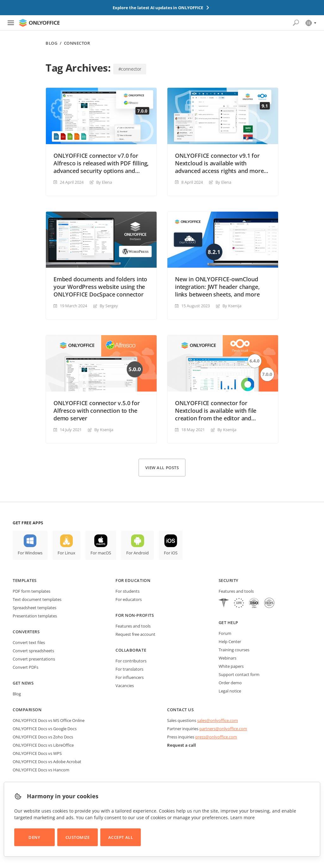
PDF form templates (31, 591)
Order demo (230, 683)
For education (133, 580)
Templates (25, 580)
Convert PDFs (25, 667)
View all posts (162, 468)
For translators (129, 669)
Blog (51, 43)
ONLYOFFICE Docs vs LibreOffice (43, 745)
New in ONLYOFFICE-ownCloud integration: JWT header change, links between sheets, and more (217, 287)
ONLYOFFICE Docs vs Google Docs (45, 729)
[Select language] (311, 23)
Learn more (243, 817)
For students (128, 591)
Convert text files (29, 642)
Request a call (181, 745)
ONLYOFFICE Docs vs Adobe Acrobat (47, 762)
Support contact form (239, 674)
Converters (26, 632)
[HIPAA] (224, 604)
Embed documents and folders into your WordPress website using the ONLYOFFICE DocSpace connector (100, 287)
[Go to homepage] (39, 23)
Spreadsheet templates (34, 608)
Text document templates (37, 599)
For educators (129, 599)
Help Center (230, 641)
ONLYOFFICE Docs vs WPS (37, 753)
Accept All (121, 837)
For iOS (171, 553)
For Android (137, 553)
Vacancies (125, 686)
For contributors (131, 661)
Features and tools (133, 626)
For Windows (30, 553)
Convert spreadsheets (33, 651)
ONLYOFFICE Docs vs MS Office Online (49, 720)
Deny (34, 837)
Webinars (227, 658)
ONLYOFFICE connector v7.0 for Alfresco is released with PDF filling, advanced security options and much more (101, 163)
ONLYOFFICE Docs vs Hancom (41, 770)
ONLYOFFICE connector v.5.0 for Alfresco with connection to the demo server (97, 411)
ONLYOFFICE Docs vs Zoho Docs (43, 737)
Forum (225, 633)
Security (229, 580)
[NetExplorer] (254, 604)
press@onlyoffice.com (216, 737)
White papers (231, 666)
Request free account (135, 634)
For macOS (101, 553)
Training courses (234, 650)
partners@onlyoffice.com (223, 729)
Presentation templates (35, 616)
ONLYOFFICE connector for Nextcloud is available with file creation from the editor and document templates (216, 411)
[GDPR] (239, 604)
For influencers (130, 677)
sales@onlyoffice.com (218, 720)
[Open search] (296, 23)
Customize (78, 837)
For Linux (66, 553)
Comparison (27, 710)
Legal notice (230, 691)
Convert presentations (34, 659)
